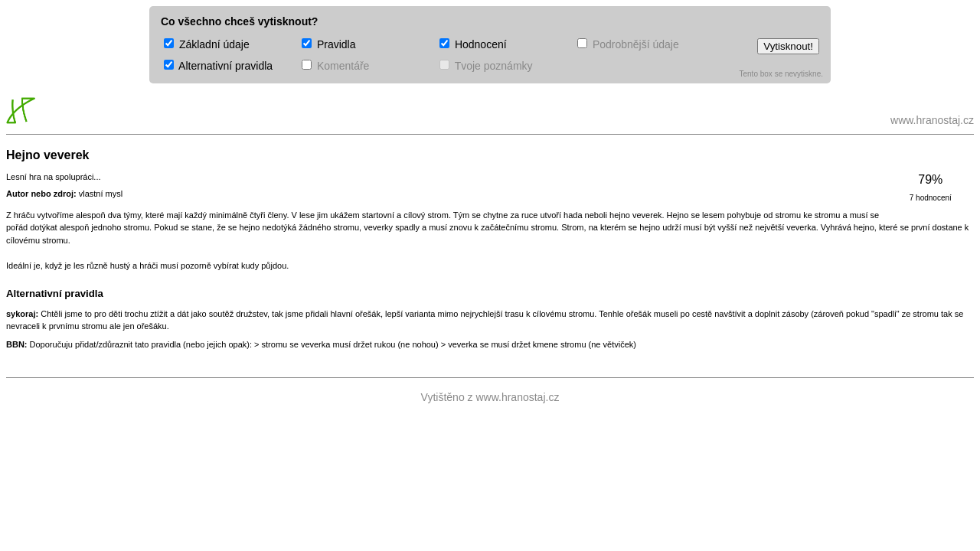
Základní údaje (207, 44)
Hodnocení (473, 44)
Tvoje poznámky (486, 66)
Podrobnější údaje (628, 44)
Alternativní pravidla (218, 66)
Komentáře (335, 66)
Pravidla (328, 44)
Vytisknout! (788, 46)
